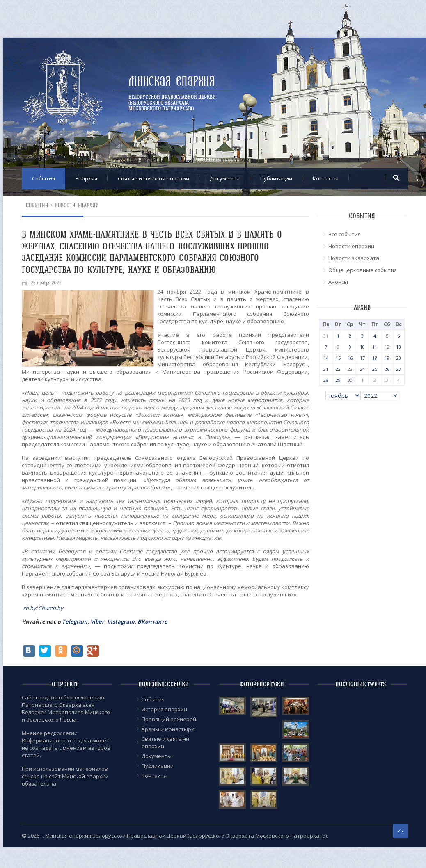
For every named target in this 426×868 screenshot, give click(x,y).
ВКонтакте (152, 621)
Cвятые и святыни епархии (153, 178)
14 (326, 358)
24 (362, 369)
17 (362, 358)
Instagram (121, 621)
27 (399, 369)
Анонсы (338, 282)
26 (387, 369)
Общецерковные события (363, 270)
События (44, 178)
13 (399, 347)
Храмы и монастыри (168, 729)
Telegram (75, 621)
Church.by (51, 608)
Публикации (276, 178)
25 (375, 369)
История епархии (164, 709)
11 (375, 347)
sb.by (30, 608)
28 (326, 380)
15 (338, 358)
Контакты (326, 178)
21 (326, 369)
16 (350, 358)
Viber (97, 621)
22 (338, 369)
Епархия (86, 178)
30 (350, 380)
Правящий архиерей (169, 719)
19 (387, 358)
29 (338, 380)
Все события (345, 234)
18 (375, 358)
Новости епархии (77, 205)
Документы (225, 178)
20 (399, 358)
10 (362, 347)
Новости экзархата (354, 258)
